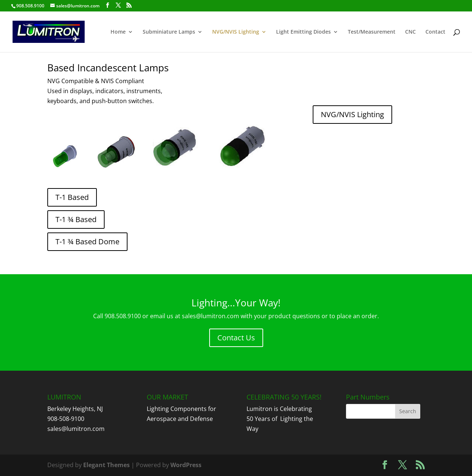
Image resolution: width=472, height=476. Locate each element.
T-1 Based (72, 197)
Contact (435, 32)
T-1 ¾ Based (76, 219)
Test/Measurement (372, 32)
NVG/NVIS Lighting (236, 32)
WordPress (186, 465)
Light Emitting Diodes (303, 32)
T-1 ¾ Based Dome (87, 242)
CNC (410, 32)
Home (118, 32)
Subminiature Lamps (169, 32)
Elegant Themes (106, 465)
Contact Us (236, 338)
